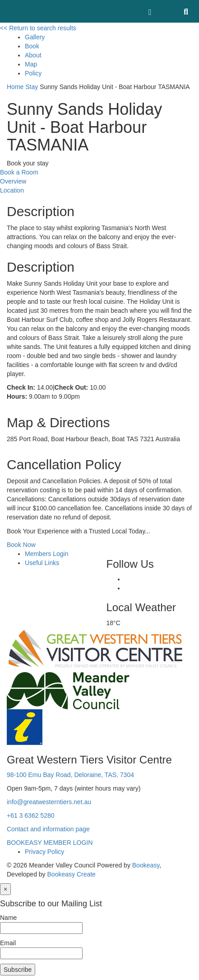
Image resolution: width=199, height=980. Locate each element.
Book (32, 46)
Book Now (21, 545)
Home (15, 87)
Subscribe (18, 970)
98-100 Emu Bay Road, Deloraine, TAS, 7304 (70, 775)
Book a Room (19, 172)
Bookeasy (146, 865)
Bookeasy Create (72, 874)
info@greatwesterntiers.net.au (49, 802)
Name (8, 918)
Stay (32, 87)
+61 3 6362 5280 (31, 815)
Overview (13, 181)
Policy (33, 73)
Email (8, 943)
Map (31, 64)
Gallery (35, 37)
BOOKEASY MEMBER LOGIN (50, 843)
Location (12, 190)
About (33, 55)
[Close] (5, 889)
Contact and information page (48, 829)
